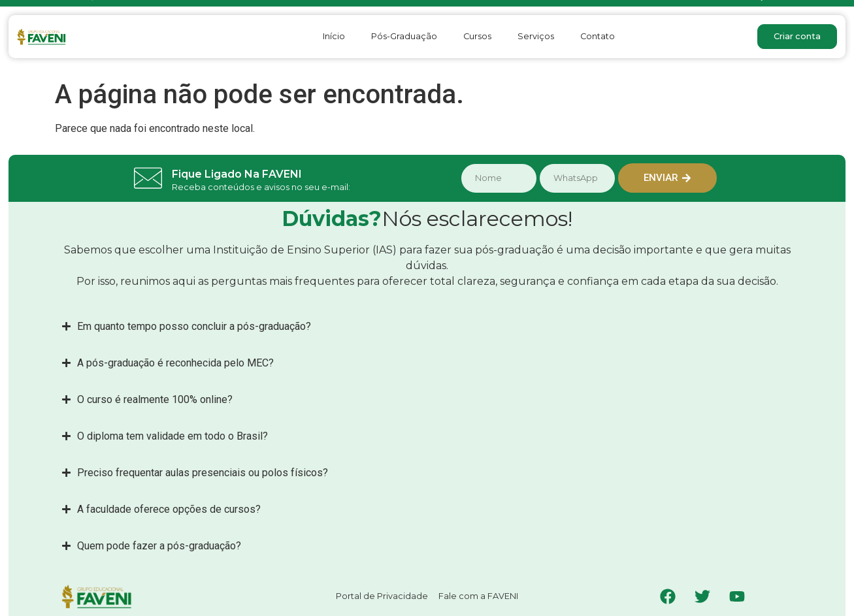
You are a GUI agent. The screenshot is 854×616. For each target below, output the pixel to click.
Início (334, 36)
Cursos (477, 36)
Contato (598, 36)
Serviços (536, 36)
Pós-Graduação (404, 36)
